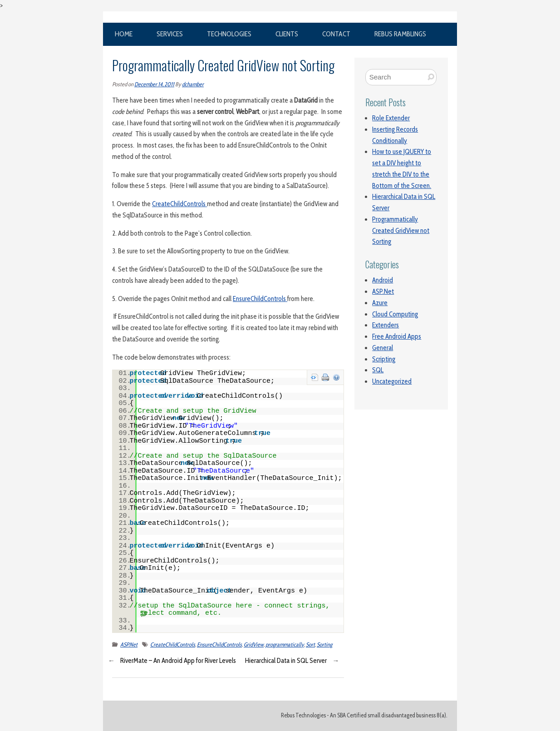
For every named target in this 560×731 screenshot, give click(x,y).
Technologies (229, 34)
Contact (336, 34)
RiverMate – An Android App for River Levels (178, 661)
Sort (310, 645)
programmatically (285, 645)
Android (383, 280)
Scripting (384, 359)
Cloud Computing (395, 314)
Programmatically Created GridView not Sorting (401, 231)
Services (170, 34)
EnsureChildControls (260, 299)
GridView (254, 645)
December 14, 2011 (154, 84)
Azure (380, 303)
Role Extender (391, 118)
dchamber (193, 84)
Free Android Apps (397, 336)
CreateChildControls (179, 204)
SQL (378, 370)
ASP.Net (129, 645)
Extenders (386, 325)
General (383, 348)
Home (124, 34)
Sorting (324, 645)
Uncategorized (392, 381)
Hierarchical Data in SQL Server (286, 661)
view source (314, 377)
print (325, 377)
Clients (287, 34)
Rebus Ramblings (400, 34)
